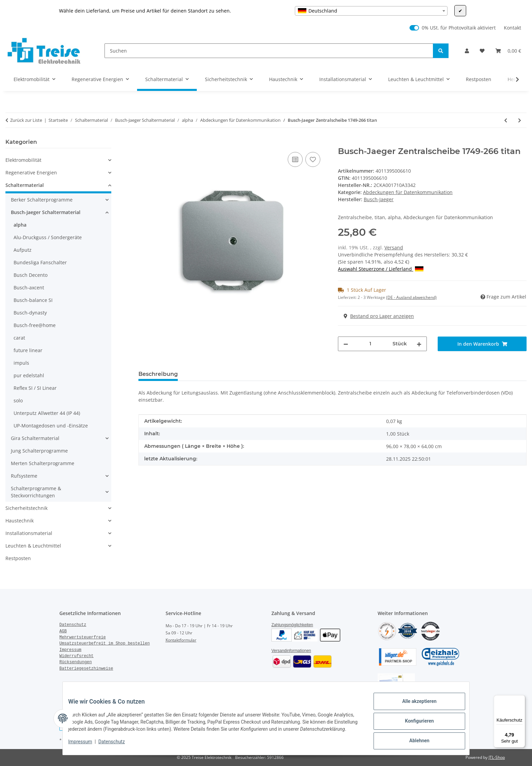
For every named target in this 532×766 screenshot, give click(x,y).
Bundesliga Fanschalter (40, 262)
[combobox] (371, 11)
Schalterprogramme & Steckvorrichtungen (36, 492)
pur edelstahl (29, 375)
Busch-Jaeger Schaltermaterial (46, 212)
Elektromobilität (23, 160)
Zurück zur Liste (26, 120)
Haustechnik (20, 521)
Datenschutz (117, 746)
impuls (21, 363)
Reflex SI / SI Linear (35, 388)
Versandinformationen (291, 651)
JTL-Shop (497, 757)
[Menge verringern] (346, 344)
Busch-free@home (35, 325)
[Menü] (521, 699)
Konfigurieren (414, 722)
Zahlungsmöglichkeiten (292, 625)
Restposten (18, 558)
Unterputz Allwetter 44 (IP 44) (47, 413)
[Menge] (370, 344)
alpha (20, 225)
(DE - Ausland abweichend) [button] (411, 297)
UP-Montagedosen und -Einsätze (51, 426)
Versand (394, 247)
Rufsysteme (24, 476)
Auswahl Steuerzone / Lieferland (381, 269)
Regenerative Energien (31, 173)
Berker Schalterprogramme (42, 200)
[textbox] (371, 11)
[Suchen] (269, 51)
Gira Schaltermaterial (35, 438)
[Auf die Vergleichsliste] (295, 159)
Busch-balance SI (33, 300)
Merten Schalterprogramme (43, 463)
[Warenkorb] (508, 51)
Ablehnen (414, 739)
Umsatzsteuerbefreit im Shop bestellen (104, 644)
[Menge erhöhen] (419, 344)
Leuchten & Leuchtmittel (33, 546)
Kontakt (512, 28)
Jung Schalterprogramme (39, 451)
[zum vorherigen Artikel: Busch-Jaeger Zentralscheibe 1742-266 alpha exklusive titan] (506, 120)
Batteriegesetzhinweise (86, 669)
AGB (63, 631)
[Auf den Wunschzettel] (313, 159)
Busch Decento (31, 275)
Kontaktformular (181, 640)
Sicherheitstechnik (26, 508)
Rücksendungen (76, 662)
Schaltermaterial (25, 185)
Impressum (85, 746)
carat (19, 338)
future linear (28, 350)
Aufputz (23, 250)
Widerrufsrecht (77, 656)
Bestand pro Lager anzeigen (379, 316)
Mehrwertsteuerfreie (83, 637)
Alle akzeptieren (414, 704)
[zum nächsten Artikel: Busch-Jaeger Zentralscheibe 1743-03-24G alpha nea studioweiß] (520, 120)
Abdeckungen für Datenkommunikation (408, 192)
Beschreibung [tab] (158, 374)
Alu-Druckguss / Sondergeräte (48, 237)
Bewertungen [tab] (208, 374)
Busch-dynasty (30, 313)
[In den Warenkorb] (144, 143)
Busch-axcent (29, 288)
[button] (467, 51)
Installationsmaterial (29, 533)
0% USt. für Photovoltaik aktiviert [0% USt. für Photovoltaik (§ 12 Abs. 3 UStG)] (459, 28)
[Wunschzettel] (482, 51)
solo (18, 400)
